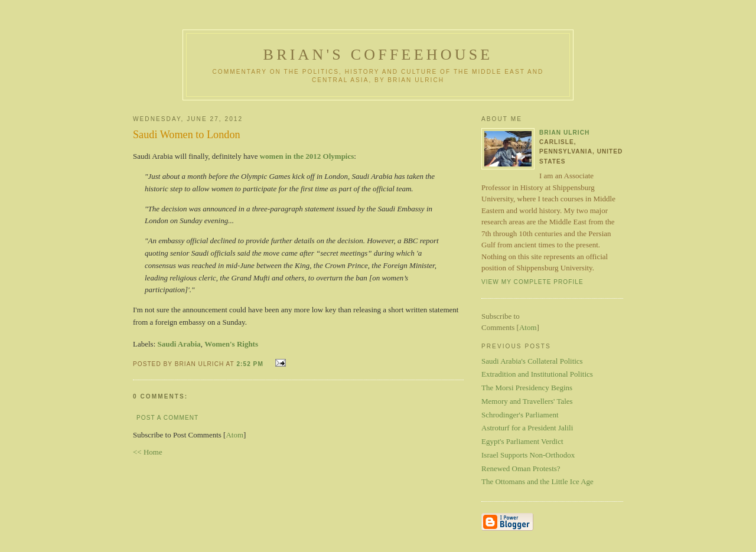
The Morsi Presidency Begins (527, 388)
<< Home (148, 452)
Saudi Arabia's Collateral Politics (532, 361)
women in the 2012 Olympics (307, 156)
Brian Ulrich (564, 133)
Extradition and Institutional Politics (537, 374)
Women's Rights (231, 344)
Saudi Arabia (179, 344)
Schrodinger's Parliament (520, 415)
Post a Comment (167, 418)
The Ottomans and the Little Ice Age (537, 481)
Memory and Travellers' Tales (527, 401)
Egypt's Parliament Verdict (522, 441)
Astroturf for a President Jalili (527, 428)
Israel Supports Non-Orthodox (528, 455)
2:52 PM (251, 364)
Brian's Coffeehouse (378, 55)
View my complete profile (532, 282)
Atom (234, 435)
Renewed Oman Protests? (521, 468)
